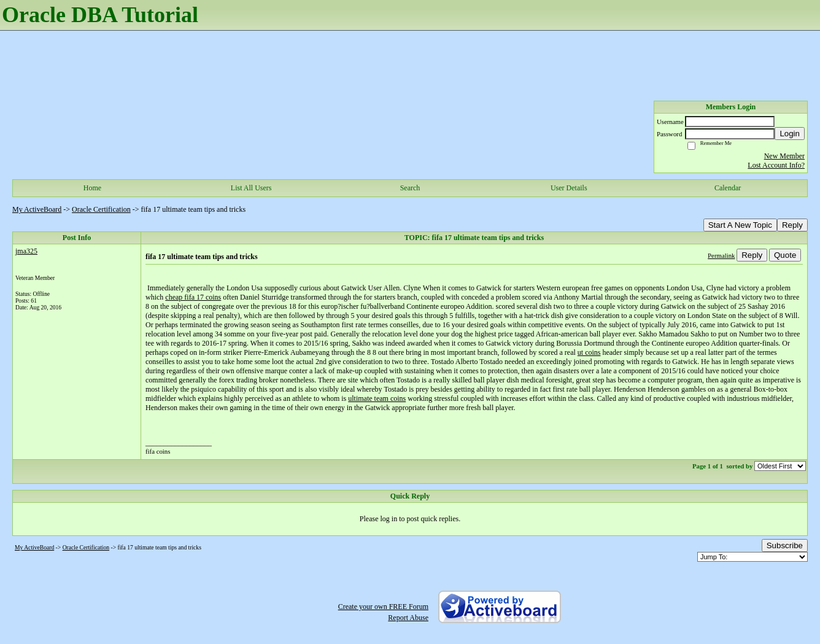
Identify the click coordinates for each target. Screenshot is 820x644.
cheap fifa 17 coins (193, 297)
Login (790, 134)
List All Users (251, 188)
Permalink (721, 255)
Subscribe (785, 545)
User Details (569, 188)
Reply (792, 225)
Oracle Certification (101, 209)
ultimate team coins (377, 398)
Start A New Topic (740, 225)
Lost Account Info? (776, 165)
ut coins (589, 352)
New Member (784, 156)
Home (92, 188)
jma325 (26, 251)
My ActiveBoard (37, 209)
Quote (785, 255)
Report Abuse (408, 618)
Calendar (728, 188)
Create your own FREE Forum (383, 607)
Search (410, 188)
